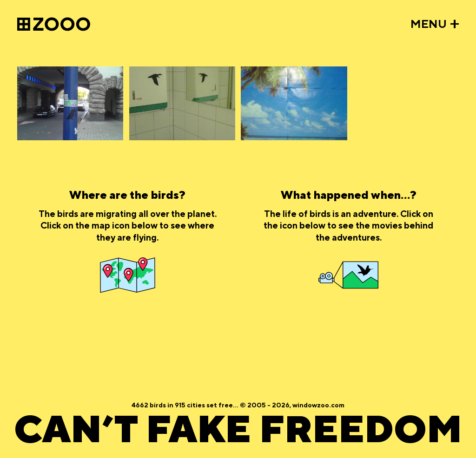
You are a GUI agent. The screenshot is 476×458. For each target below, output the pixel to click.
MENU (429, 24)
